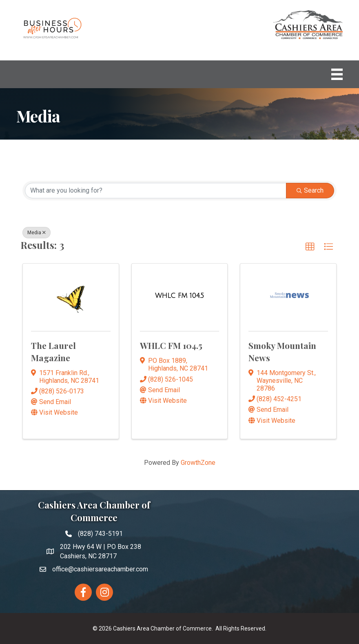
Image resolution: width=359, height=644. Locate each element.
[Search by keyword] (156, 191)
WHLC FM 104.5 (171, 345)
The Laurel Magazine (53, 351)
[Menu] (337, 74)
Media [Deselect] (37, 233)
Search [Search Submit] (310, 190)
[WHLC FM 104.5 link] (179, 296)
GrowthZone (198, 463)
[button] (310, 247)
